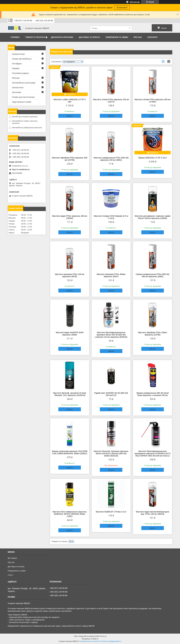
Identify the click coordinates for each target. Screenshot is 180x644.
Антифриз (17, 64)
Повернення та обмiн (117, 37)
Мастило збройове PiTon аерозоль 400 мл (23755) (70, 159)
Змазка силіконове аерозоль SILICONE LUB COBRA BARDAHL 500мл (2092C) (70, 452)
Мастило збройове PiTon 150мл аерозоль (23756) (153, 334)
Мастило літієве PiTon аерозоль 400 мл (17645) (153, 101)
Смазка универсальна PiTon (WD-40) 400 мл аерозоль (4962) (153, 275)
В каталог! (122, 8)
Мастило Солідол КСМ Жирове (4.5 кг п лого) (111, 217)
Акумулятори (18, 54)
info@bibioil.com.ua (20, 166)
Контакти (152, 37)
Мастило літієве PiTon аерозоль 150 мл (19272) (111, 101)
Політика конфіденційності (111, 641)
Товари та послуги (35, 37)
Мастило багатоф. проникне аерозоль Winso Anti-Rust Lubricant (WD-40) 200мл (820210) (111, 453)
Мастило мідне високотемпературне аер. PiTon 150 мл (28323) (153, 513)
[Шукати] (130, 28)
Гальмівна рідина (20, 73)
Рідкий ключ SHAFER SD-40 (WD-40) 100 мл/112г (111, 394)
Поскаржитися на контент (89, 641)
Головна (15, 37)
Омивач (16, 68)
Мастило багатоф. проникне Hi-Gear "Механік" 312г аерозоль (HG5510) (70, 394)
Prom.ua (103, 636)
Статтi (10, 575)
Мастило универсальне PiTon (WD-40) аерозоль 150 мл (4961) (111, 159)
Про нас (138, 37)
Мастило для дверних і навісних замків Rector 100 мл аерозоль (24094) (153, 217)
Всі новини (12, 558)
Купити (70, 116)
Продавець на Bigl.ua (90, 639)
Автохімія (17, 92)
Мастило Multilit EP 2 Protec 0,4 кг (111, 512)
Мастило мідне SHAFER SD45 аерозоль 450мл (70, 334)
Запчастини (18, 87)
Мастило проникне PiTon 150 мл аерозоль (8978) (70, 275)
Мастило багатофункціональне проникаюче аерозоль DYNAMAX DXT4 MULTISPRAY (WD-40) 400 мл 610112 (153, 453)
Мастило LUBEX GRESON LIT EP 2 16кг (70, 101)
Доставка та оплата (89, 37)
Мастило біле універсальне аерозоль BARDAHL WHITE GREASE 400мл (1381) (70, 514)
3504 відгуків (135, 2)
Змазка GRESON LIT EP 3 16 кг (153, 158)
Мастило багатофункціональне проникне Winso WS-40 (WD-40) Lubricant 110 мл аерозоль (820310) (111, 335)
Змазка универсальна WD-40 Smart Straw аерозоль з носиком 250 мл (153, 394)
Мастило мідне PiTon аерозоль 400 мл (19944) (70, 217)
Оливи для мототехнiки (23, 97)
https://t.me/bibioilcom (21, 169)
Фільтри (16, 78)
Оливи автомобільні (22, 59)
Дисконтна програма (62, 37)
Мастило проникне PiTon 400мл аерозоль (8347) (111, 275)
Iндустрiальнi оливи (22, 102)
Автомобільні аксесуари (24, 83)
